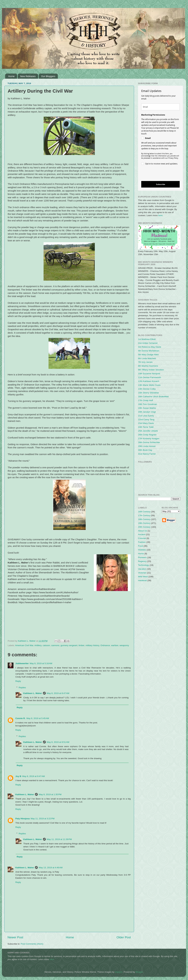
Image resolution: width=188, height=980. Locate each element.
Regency (142, 561)
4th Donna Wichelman (149, 351)
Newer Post (15, 937)
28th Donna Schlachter (149, 442)
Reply (18, 681)
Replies (22, 688)
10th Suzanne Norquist (149, 374)
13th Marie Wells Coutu (149, 385)
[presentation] (158, 174)
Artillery (38, 645)
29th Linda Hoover (147, 446)
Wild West (143, 577)
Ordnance (105, 645)
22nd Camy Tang (146, 420)
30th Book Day (145, 450)
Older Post (124, 937)
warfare (115, 645)
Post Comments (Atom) (32, 944)
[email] (160, 107)
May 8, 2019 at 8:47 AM (58, 693)
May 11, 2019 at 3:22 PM (43, 819)
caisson (46, 645)
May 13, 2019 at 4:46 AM (51, 868)
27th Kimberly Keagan (149, 439)
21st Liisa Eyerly (146, 416)
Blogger (139, 972)
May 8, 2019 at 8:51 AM (58, 742)
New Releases (28, 76)
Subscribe (161, 184)
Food (141, 546)
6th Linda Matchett (147, 358)
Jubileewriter (22, 663)
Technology (143, 565)
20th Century (144, 527)
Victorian (142, 573)
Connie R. (20, 718)
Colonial (142, 538)
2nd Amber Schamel (148, 343)
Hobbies (142, 550)
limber (82, 645)
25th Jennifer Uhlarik (148, 431)
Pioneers (142, 557)
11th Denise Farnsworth (149, 377)
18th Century (144, 519)
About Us (143, 531)
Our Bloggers (48, 76)
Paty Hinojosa (22, 819)
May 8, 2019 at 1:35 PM (50, 794)
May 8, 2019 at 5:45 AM (38, 718)
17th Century (144, 515)
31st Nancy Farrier (147, 454)
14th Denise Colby (147, 389)
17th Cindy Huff (145, 400)
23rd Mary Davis (146, 423)
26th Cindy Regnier (147, 435)
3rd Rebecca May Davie (150, 347)
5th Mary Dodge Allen (148, 355)
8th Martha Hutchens (148, 366)
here (160, 215)
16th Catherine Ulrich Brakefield (153, 397)
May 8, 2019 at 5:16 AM (41, 663)
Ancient (142, 534)
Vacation (142, 569)
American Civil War (24, 645)
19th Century (144, 523)
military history (92, 645)
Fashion (142, 542)
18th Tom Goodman (147, 404)
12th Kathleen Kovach (149, 381)
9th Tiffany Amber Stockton (151, 370)
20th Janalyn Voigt (147, 412)
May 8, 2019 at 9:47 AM (34, 776)
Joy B (18, 776)
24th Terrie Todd (146, 427)
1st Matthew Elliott (147, 339)
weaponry (124, 645)
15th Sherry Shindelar (149, 393)
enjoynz (119, 972)
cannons (55, 645)
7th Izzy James (145, 362)
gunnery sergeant (69, 645)
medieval (142, 580)
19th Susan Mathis (147, 408)
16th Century (144, 512)
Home (11, 76)
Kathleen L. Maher (33, 693)
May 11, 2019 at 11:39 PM (59, 839)
